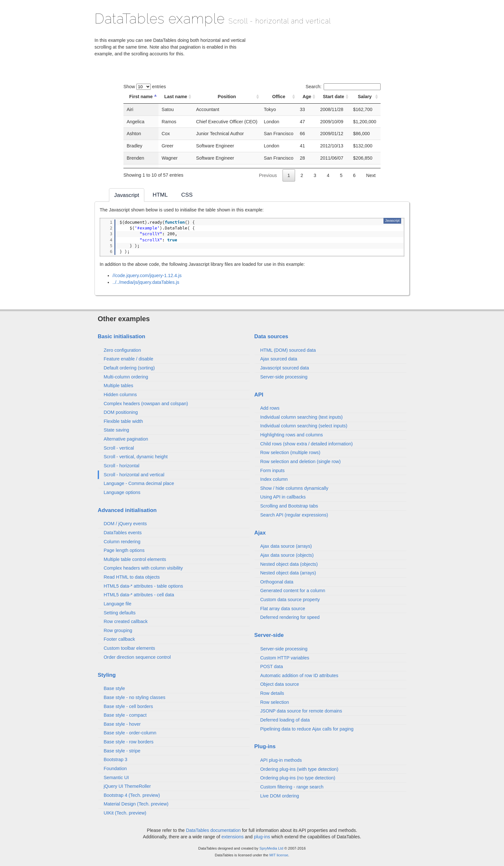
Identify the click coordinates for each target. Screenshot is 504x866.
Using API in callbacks (283, 497)
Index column (274, 479)
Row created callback (126, 621)
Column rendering (122, 542)
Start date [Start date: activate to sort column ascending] (333, 97)
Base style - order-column (130, 733)
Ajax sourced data (279, 359)
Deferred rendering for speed (290, 617)
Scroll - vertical (119, 448)
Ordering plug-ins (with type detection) (299, 769)
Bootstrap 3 (115, 759)
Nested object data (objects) (289, 564)
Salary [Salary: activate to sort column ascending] (365, 97)
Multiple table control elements (135, 559)
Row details (272, 693)
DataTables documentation (213, 830)
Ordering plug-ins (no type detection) (298, 778)
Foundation (115, 768)
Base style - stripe (122, 751)
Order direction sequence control (137, 657)
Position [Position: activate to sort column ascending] (227, 97)
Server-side (269, 635)
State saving (116, 430)
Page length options (124, 550)
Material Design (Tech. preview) (136, 804)
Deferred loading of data (285, 720)
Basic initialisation (122, 336)
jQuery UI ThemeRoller (127, 786)
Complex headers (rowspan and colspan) (146, 404)
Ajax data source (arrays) (286, 546)
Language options (122, 492)
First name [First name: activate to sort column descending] (141, 97)
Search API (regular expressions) (294, 515)
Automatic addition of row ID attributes (299, 675)
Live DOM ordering (279, 796)
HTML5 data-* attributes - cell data (139, 595)
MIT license (279, 855)
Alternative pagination (126, 439)
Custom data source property (290, 600)
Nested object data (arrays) (288, 573)
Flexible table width (123, 421)
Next (371, 175)
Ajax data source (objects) (287, 555)
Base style (114, 688)
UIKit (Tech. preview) (125, 813)
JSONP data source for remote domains (301, 711)
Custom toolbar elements (129, 648)
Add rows (270, 408)
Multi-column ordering (126, 377)
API (259, 395)
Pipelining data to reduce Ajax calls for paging (307, 729)
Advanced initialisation (127, 510)
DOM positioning (121, 412)
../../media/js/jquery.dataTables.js (146, 282)
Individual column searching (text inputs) (301, 417)
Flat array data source (283, 609)
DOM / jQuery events (125, 524)
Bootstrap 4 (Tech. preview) (132, 795)
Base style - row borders (128, 742)
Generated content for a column (292, 591)
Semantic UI (116, 778)
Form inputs (272, 470)
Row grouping (118, 630)
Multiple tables (118, 386)
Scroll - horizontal (121, 466)
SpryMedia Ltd (271, 848)
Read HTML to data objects (132, 577)
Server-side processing (284, 377)
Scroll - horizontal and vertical (134, 475)
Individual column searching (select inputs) (304, 426)
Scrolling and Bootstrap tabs (289, 506)
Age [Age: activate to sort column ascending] (307, 97)
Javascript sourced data (284, 368)
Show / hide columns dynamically (294, 488)
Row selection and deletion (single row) (300, 461)
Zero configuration (122, 350)
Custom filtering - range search (292, 787)
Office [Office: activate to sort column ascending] (279, 97)
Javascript (392, 221)
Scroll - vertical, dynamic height (135, 457)
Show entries (145, 87)
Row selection (274, 702)
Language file (117, 604)
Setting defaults (119, 613)
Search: (343, 87)
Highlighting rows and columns (291, 435)
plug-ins (262, 837)
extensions (233, 837)
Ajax (260, 533)
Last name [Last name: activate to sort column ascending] (176, 97)
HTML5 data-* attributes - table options (143, 586)
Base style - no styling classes (134, 697)
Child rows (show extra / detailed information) (306, 444)
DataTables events (122, 533)
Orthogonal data (277, 582)
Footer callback (119, 639)
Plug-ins (265, 746)
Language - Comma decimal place (139, 483)
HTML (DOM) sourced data (288, 350)
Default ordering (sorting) (129, 368)
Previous (268, 175)
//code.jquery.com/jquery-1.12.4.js (147, 275)
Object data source (279, 684)
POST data (271, 666)
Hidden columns (120, 395)
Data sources (271, 336)
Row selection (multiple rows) (290, 452)
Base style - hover (122, 724)
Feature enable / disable (128, 359)
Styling (107, 675)
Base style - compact (125, 715)
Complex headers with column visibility (143, 568)
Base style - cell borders (128, 706)
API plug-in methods (281, 760)
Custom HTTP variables (284, 658)
